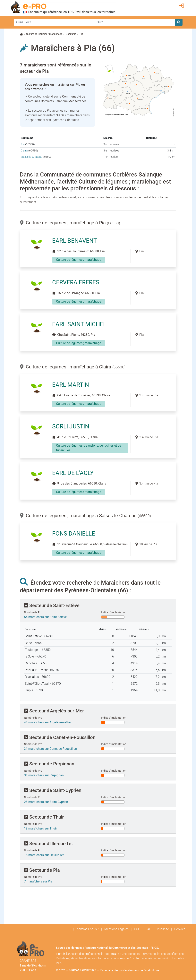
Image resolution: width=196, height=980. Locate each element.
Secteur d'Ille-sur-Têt (48, 844)
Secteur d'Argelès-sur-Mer (54, 711)
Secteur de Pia (42, 870)
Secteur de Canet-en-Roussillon (60, 737)
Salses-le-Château (32, 157)
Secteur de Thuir (44, 817)
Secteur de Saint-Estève (52, 606)
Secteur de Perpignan (49, 764)
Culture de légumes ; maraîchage (44, 34)
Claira (24, 151)
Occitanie (71, 34)
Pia (23, 144)
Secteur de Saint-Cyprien (53, 790)
